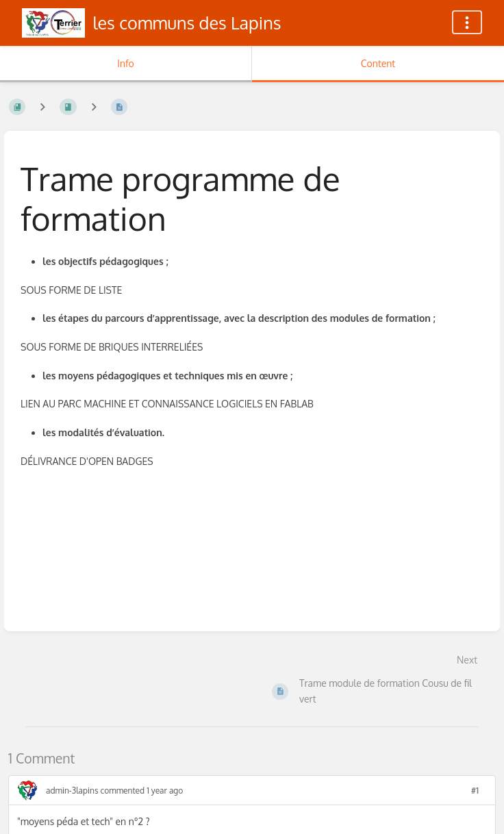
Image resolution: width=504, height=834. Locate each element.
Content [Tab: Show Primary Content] (378, 63)
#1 (475, 791)
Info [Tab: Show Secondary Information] (126, 63)
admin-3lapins (72, 791)
